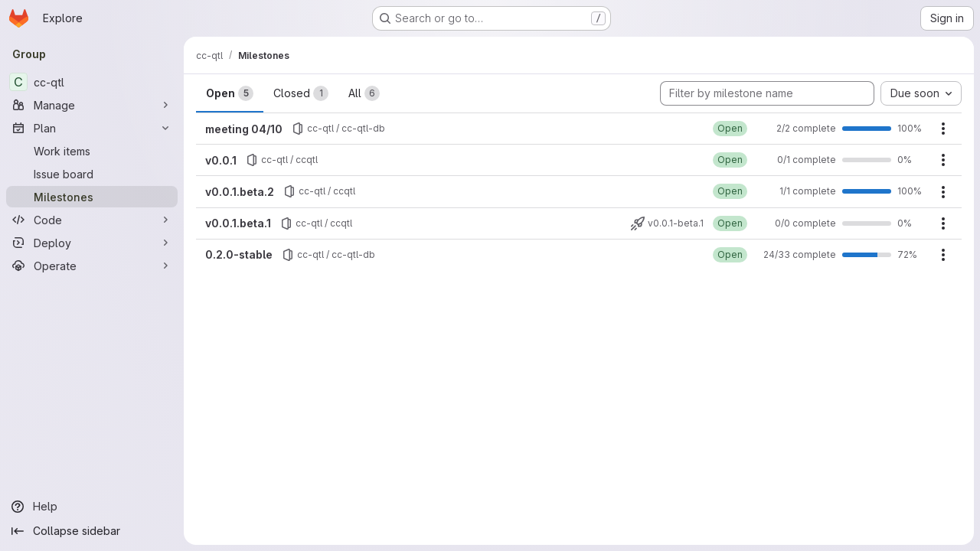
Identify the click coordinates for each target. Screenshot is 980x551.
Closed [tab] (301, 93)
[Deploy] (92, 243)
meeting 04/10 (244, 129)
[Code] (92, 220)
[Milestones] (92, 197)
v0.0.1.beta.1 (238, 223)
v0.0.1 (221, 160)
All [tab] (364, 93)
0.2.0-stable (239, 254)
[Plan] (92, 128)
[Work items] (92, 151)
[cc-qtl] (92, 82)
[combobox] (921, 93)
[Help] (92, 507)
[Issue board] (92, 174)
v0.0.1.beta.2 (240, 192)
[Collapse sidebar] (92, 531)
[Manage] (92, 105)
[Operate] (92, 266)
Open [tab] (230, 93)
